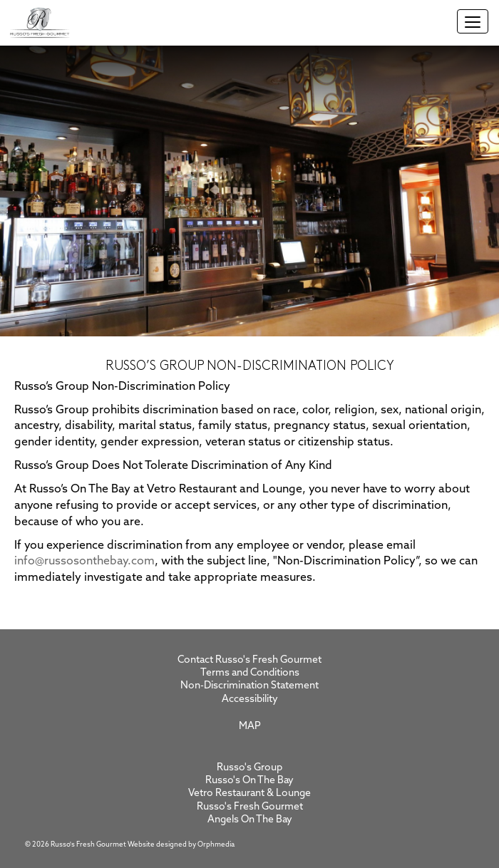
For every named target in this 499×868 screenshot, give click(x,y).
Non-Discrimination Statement (249, 686)
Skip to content (58, 103)
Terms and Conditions (250, 673)
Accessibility (250, 699)
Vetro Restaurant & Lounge (249, 794)
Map (250, 727)
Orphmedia (216, 845)
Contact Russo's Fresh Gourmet (249, 660)
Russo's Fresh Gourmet (250, 807)
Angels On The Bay (250, 820)
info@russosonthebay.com (84, 562)
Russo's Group (249, 768)
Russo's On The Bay (249, 781)
